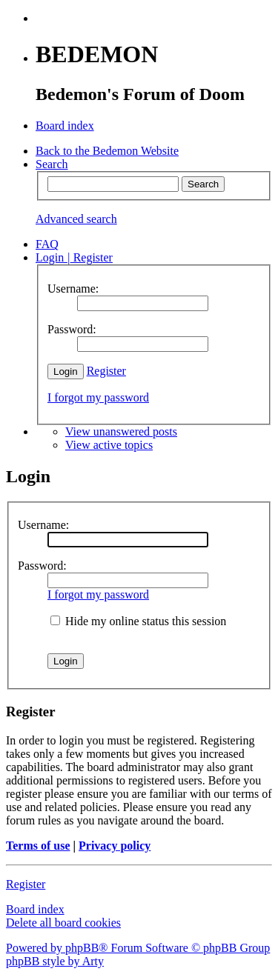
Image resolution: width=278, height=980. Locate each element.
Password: (42, 566)
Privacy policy (115, 846)
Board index (35, 909)
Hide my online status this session (138, 621)
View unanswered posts (121, 431)
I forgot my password (98, 397)
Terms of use (38, 846)
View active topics (109, 445)
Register (106, 371)
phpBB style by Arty (55, 961)
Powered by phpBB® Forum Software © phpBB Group (138, 948)
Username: (43, 525)
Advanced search (76, 219)
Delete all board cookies (63, 923)
